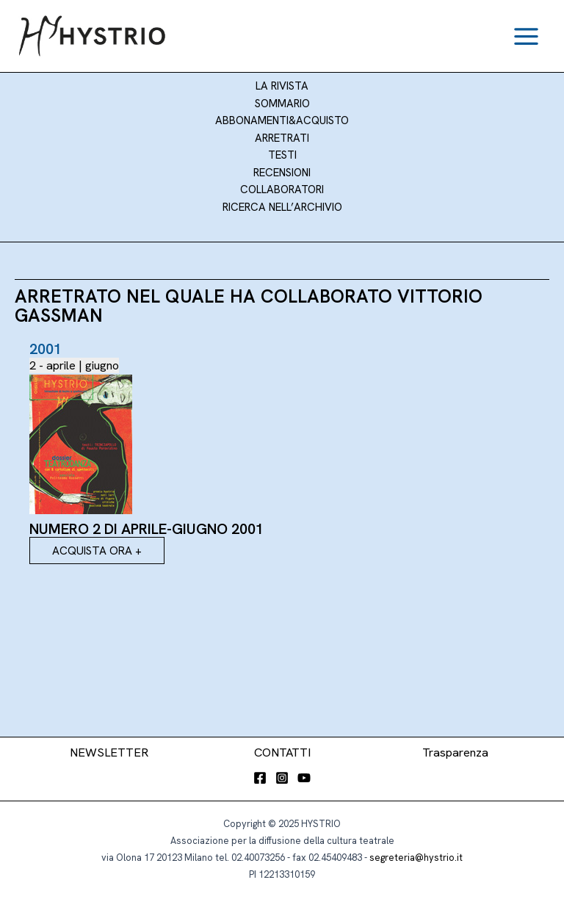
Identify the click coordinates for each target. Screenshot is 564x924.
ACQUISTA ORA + (97, 551)
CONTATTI (282, 752)
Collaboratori (282, 190)
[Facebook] (260, 778)
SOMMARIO (282, 104)
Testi (282, 155)
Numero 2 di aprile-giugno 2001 (147, 529)
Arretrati (282, 138)
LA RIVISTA (282, 86)
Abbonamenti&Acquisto (282, 120)
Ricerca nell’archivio (282, 207)
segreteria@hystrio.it (416, 858)
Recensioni (282, 173)
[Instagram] (282, 778)
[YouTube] (304, 778)
